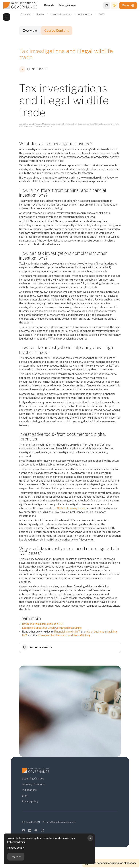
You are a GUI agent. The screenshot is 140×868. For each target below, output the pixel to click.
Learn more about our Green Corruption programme (52, 628)
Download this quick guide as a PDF (43, 624)
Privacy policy (16, 848)
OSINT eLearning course (72, 508)
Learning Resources (34, 784)
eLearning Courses (33, 779)
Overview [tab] (30, 31)
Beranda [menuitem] (49, 5)
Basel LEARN (33, 822)
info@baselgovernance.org (61, 822)
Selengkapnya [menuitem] (67, 5)
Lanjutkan (16, 856)
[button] (107, 5)
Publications (29, 790)
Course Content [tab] (57, 31)
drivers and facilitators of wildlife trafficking (64, 635)
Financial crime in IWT (67, 632)
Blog (25, 796)
